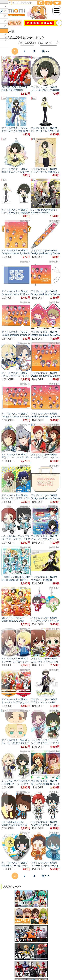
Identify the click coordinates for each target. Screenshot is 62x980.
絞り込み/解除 (27, 43)
